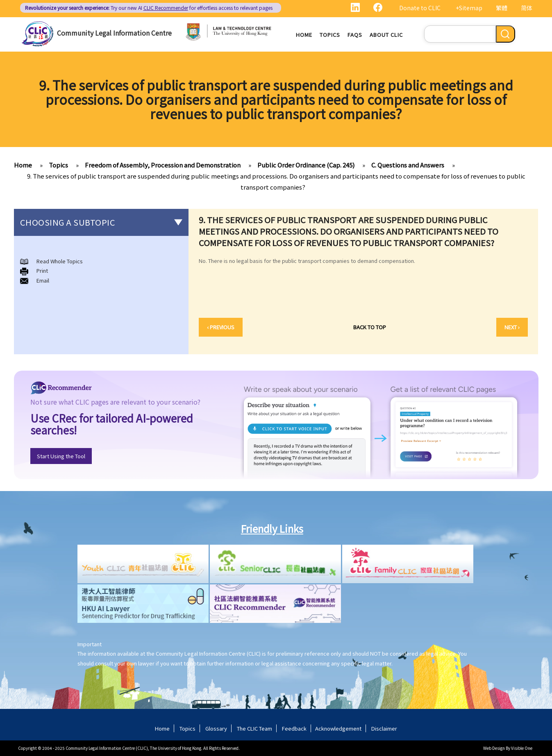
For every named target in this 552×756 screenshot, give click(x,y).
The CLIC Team (254, 728)
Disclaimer (384, 728)
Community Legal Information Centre (114, 33)
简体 (527, 8)
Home (304, 35)
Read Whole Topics (60, 261)
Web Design (494, 748)
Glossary (216, 728)
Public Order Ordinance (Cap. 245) (306, 165)
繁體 (502, 8)
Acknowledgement (338, 728)
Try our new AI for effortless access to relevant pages (149, 8)
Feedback (294, 728)
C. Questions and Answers (408, 165)
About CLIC (386, 35)
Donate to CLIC (420, 8)
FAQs (355, 35)
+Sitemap (469, 8)
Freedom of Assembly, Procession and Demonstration (163, 165)
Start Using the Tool (61, 456)
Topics (330, 35)
